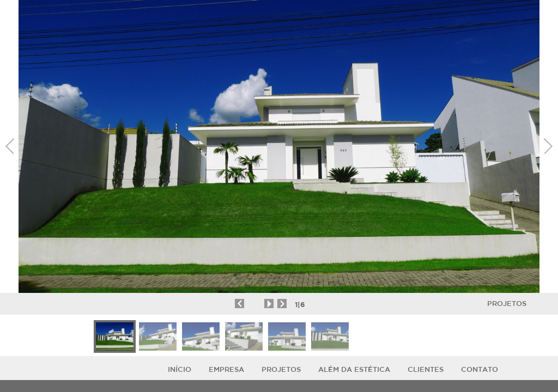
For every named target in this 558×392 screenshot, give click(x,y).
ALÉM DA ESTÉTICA (354, 369)
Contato (480, 369)
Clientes (426, 369)
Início (180, 369)
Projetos (507, 304)
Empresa (226, 369)
